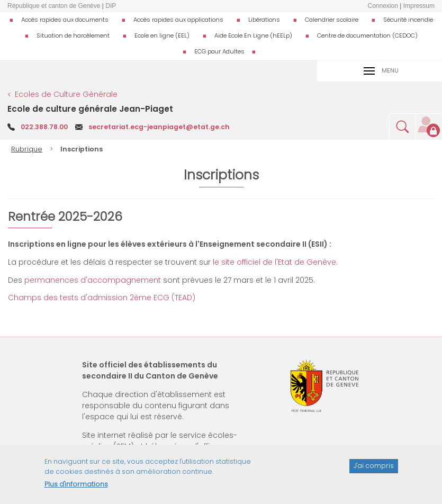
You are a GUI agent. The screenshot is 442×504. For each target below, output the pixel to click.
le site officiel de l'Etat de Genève (274, 262)
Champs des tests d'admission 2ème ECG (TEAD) (102, 298)
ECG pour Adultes (219, 51)
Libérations (264, 20)
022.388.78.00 (44, 127)
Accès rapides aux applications (178, 20)
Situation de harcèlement (73, 35)
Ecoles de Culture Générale (66, 94)
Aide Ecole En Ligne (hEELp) (253, 35)
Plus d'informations (76, 488)
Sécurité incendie (408, 20)
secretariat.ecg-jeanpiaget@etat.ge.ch (159, 127)
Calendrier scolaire (332, 20)
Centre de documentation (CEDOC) (367, 35)
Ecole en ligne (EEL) (162, 35)
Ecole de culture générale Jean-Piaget (90, 109)
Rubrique (27, 149)
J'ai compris (374, 470)
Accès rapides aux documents (65, 20)
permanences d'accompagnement (93, 280)
